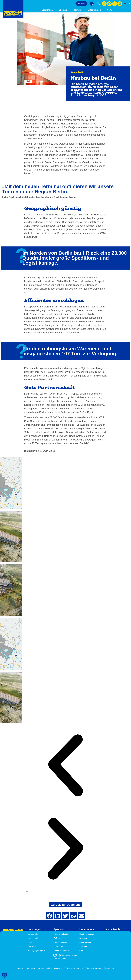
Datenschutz (31, 968)
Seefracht (32, 946)
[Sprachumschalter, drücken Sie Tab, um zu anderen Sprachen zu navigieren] (127, 4)
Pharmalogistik (60, 959)
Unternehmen (96, 10)
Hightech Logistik (61, 942)
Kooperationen (85, 942)
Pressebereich (110, 968)
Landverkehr (33, 934)
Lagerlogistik (33, 938)
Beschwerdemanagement (74, 968)
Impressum (20, 968)
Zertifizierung (85, 946)
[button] (65, 766)
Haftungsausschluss (45, 968)
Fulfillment (58, 938)
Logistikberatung (60, 955)
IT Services (58, 946)
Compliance (58, 968)
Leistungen (49, 10)
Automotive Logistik (62, 934)
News (111, 10)
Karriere (79, 10)
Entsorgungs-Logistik (37, 951)
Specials (65, 10)
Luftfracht (32, 942)
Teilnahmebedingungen (94, 968)
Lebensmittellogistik (62, 951)
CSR (81, 951)
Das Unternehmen (87, 934)
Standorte (83, 938)
